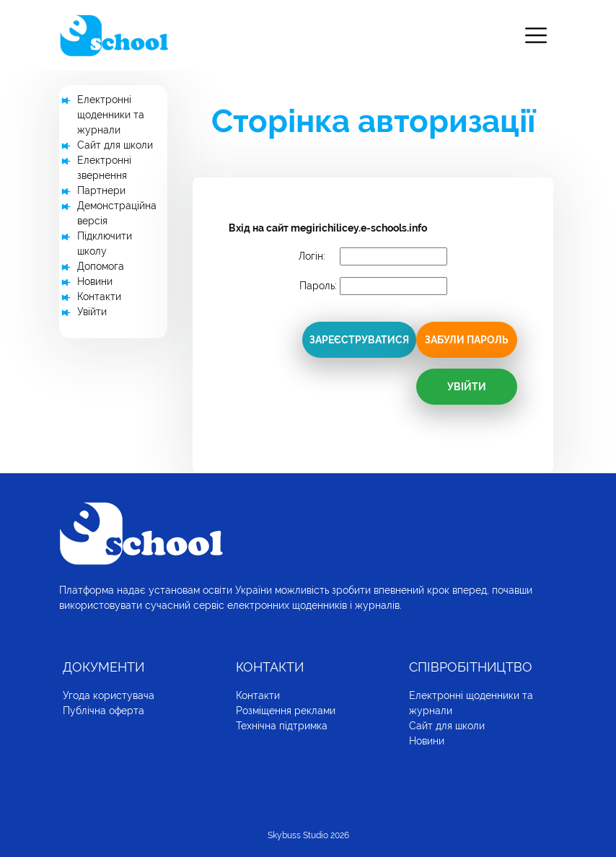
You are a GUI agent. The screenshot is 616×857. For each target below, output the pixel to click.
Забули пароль (467, 340)
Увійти (92, 312)
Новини (95, 281)
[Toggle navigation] (536, 36)
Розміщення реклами (286, 711)
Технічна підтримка (282, 726)
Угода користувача (109, 695)
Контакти (99, 296)
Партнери (101, 190)
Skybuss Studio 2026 (308, 835)
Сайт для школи (115, 145)
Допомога (101, 266)
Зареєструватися (359, 340)
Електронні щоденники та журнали (111, 115)
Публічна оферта (104, 711)
